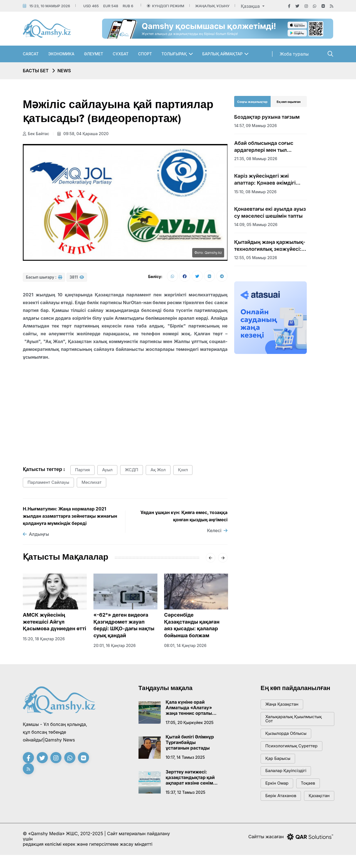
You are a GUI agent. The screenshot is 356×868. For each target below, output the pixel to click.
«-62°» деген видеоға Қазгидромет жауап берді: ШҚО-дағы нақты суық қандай (124, 625)
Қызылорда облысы (286, 734)
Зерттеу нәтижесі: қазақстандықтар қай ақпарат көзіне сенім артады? (190, 777)
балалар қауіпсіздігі (286, 771)
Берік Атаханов (281, 796)
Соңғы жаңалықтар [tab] (252, 102)
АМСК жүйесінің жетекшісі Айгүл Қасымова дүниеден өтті (55, 622)
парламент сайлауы (49, 483)
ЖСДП (132, 470)
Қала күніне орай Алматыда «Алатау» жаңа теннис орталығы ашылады (192, 708)
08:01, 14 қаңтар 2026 (185, 646)
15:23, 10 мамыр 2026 (50, 6)
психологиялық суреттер (292, 746)
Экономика (61, 54)
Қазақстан (276, 809)
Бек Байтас (36, 134)
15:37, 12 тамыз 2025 (186, 792)
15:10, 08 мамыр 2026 (255, 192)
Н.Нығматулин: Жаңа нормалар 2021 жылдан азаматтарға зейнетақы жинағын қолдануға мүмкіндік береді (70, 516)
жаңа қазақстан (282, 705)
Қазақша (251, 6)
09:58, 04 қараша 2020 (83, 134)
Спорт (145, 54)
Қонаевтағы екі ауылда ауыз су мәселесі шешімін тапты (270, 212)
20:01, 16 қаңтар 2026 (115, 646)
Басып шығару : (44, 277)
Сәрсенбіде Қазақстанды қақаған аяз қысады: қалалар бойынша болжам (192, 625)
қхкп (184, 470)
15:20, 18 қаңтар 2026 (44, 639)
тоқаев (308, 784)
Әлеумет (94, 54)
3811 (77, 277)
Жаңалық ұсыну (212, 6)
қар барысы (278, 759)
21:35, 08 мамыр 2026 (256, 159)
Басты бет (36, 71)
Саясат (31, 54)
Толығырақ (174, 54)
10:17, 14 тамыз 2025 (185, 757)
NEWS (64, 71)
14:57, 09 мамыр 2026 (255, 126)
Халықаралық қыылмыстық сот (294, 719)
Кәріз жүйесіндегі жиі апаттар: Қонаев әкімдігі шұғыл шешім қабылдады (266, 180)
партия (82, 470)
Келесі (217, 531)
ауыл (107, 470)
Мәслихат (92, 483)
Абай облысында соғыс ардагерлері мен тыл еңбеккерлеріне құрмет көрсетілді (264, 147)
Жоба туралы (294, 54)
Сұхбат (121, 54)
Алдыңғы (36, 534)
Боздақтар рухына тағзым (267, 117)
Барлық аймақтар (222, 54)
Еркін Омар (277, 784)
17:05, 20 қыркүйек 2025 (190, 722)
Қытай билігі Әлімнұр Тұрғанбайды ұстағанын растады (190, 743)
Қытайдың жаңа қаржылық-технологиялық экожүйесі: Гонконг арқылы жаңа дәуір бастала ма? (270, 246)
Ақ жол (159, 470)
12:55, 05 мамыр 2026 (256, 258)
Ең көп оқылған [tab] (289, 102)
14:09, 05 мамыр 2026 (256, 225)
